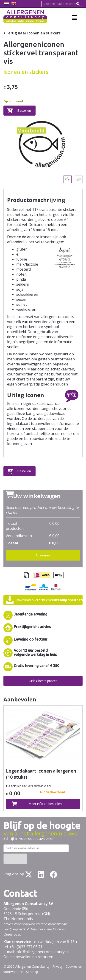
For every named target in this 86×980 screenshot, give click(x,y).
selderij (22, 284)
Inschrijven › (15, 859)
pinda (21, 279)
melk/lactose (27, 264)
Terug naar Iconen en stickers (33, 33)
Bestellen (24, 110)
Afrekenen (43, 555)
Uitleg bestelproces (43, 681)
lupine (22, 259)
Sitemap (32, 972)
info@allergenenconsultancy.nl (42, 952)
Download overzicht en (49, 600)
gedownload (55, 414)
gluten (22, 249)
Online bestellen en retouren (28, 957)
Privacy (58, 966)
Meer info (45, 804)
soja (20, 289)
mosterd (24, 269)
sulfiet (22, 304)
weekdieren (26, 309)
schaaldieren (27, 294)
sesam (22, 299)
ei (18, 254)
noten (21, 274)
